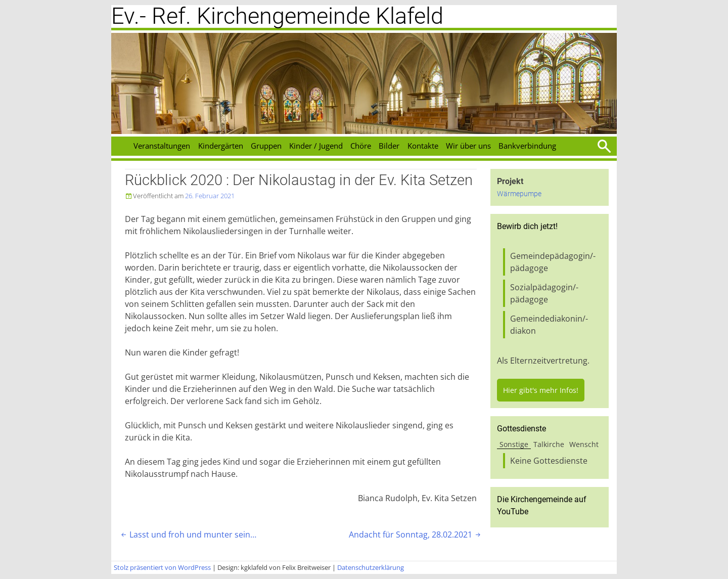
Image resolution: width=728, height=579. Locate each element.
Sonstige (514, 444)
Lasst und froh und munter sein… (188, 535)
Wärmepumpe (519, 194)
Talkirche (549, 444)
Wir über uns (468, 146)
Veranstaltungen (162, 146)
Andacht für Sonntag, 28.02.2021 (416, 535)
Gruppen (266, 146)
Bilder (389, 146)
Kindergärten (221, 146)
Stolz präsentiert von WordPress (162, 567)
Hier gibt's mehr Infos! (541, 390)
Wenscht (584, 444)
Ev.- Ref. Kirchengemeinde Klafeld (277, 16)
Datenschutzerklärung (371, 567)
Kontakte (423, 146)
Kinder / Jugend (316, 146)
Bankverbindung (527, 146)
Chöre (361, 146)
